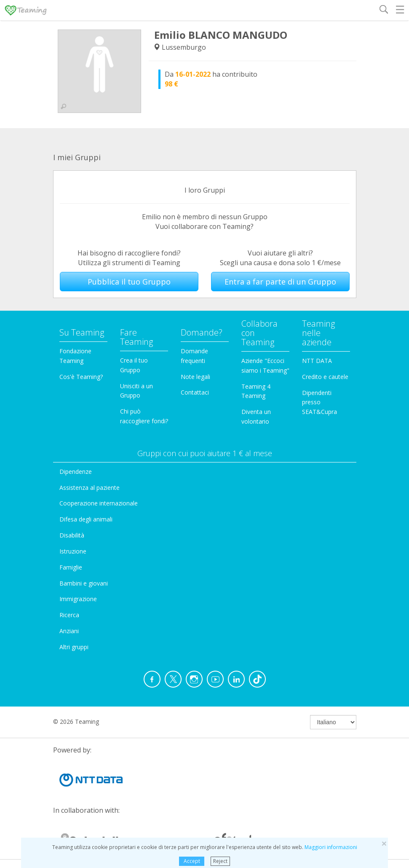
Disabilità (72, 535)
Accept (192, 861)
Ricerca (69, 615)
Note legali (195, 377)
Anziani (69, 631)
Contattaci (195, 392)
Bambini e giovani (84, 583)
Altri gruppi (74, 647)
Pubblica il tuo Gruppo (129, 282)
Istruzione (73, 551)
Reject (220, 861)
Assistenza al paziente (90, 488)
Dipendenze (76, 472)
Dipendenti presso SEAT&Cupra (319, 402)
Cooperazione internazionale (99, 503)
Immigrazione (78, 599)
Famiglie (71, 567)
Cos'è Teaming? (81, 377)
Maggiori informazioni (331, 847)
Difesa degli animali (86, 519)
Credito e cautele (325, 377)
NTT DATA (317, 361)
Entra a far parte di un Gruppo (280, 282)
